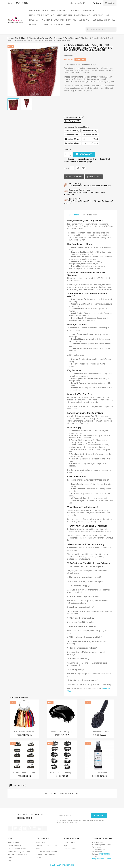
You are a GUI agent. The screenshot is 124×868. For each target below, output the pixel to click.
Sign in (66, 845)
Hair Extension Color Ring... (24, 732)
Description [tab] (74, 215)
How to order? (13, 842)
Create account (70, 849)
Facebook (10, 828)
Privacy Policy (41, 842)
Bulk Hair (59, 20)
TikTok (45, 828)
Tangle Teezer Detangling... (62, 732)
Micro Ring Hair (82, 15)
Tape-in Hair (88, 11)
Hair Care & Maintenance (17, 855)
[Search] (101, 29)
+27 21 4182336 (21, 3)
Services (59, 25)
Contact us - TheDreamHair (47, 852)
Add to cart (84, 154)
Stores (38, 858)
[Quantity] (67, 154)
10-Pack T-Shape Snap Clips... (62, 773)
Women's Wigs (58, 11)
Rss (20, 828)
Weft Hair (47, 20)
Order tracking (70, 842)
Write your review (74, 177)
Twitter (15, 828)
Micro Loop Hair (101, 15)
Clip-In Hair (73, 11)
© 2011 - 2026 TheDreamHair (62, 865)
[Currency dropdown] (84, 3)
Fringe (33, 25)
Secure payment (14, 845)
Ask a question (94, 177)
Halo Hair (34, 20)
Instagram (34, 828)
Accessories (45, 25)
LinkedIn (40, 828)
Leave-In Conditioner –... (100, 773)
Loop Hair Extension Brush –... (99, 732)
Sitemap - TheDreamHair (45, 855)
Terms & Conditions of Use (46, 845)
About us (39, 849)
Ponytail (71, 20)
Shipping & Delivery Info (17, 849)
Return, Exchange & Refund (19, 852)
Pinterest (83, 168)
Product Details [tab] (90, 215)
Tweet (78, 168)
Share (72, 168)
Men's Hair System (39, 11)
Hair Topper (84, 20)
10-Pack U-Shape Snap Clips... (24, 773)
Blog (69, 25)
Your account (71, 838)
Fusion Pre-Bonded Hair (42, 15)
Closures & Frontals (104, 20)
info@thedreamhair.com (102, 859)
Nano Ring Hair (64, 15)
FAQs (10, 858)
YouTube (24, 828)
